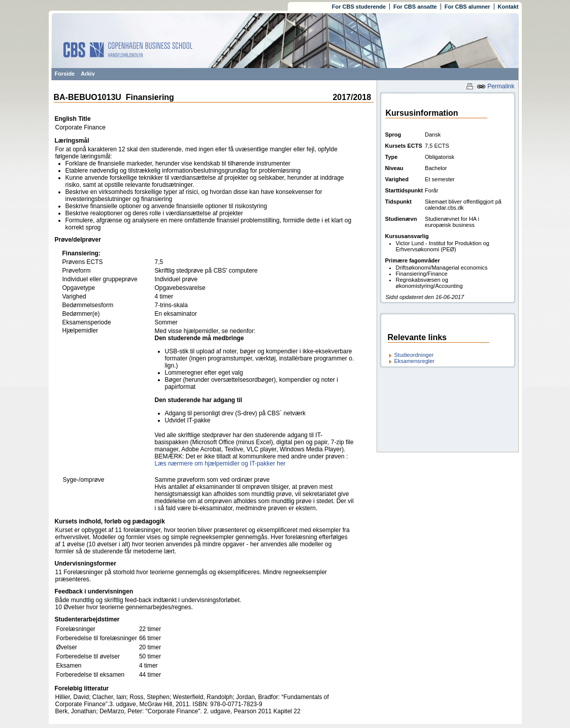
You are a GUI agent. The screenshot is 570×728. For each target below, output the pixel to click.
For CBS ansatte (415, 7)
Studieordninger (414, 355)
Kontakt (508, 7)
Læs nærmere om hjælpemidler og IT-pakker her (220, 464)
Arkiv (88, 74)
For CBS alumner (467, 7)
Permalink (496, 86)
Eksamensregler (414, 361)
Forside (65, 74)
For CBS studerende (359, 7)
